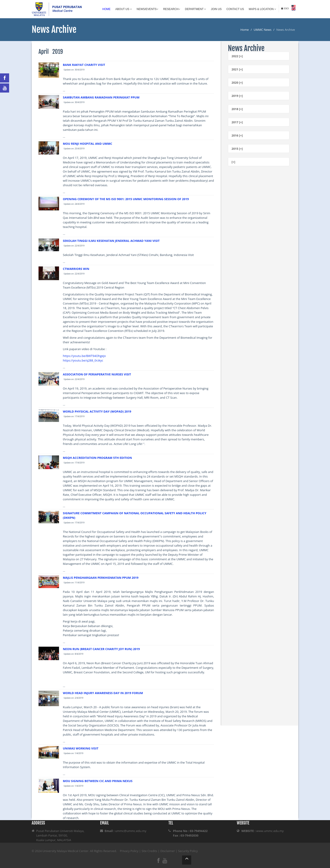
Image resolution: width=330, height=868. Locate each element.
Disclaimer (168, 851)
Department (196, 9)
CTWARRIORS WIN (76, 269)
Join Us (216, 9)
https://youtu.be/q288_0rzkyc (83, 360)
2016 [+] (237, 135)
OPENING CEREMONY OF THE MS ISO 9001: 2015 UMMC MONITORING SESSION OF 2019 (126, 199)
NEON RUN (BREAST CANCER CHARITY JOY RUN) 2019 (101, 649)
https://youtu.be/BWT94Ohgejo (84, 356)
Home (106, 9)
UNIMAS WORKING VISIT (81, 748)
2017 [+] (237, 122)
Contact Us (235, 9)
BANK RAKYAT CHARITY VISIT (84, 65)
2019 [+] (237, 96)
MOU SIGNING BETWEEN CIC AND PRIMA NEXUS (98, 781)
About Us (124, 9)
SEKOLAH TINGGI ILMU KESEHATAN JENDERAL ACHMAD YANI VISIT (111, 241)
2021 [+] (237, 69)
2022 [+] (237, 56)
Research (172, 9)
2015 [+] (237, 149)
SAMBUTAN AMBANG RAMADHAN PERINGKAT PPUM (101, 97)
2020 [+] (237, 83)
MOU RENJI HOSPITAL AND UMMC (88, 144)
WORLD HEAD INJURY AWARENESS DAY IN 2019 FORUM (103, 693)
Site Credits (149, 851)
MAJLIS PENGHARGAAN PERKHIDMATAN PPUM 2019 (101, 578)
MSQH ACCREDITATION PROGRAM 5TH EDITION (97, 458)
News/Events (148, 9)
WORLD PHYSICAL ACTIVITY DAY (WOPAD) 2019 (97, 411)
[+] (233, 162)
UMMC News (263, 30)
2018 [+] (237, 109)
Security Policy (188, 851)
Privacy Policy (129, 851)
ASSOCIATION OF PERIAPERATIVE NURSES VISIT (97, 374)
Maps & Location (263, 9)
